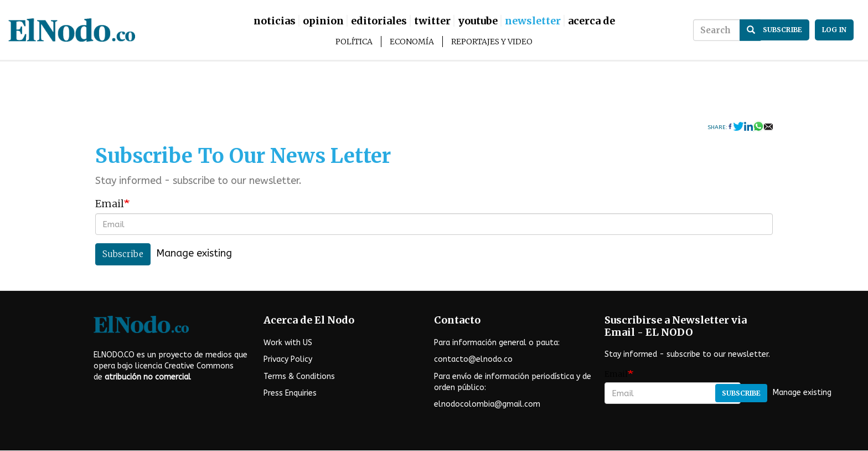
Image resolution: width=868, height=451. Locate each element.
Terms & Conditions (299, 376)
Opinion (323, 21)
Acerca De (591, 21)
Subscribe (123, 254)
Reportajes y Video (492, 42)
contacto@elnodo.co (473, 359)
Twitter (432, 21)
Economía (412, 42)
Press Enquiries (290, 393)
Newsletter (533, 21)
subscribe (782, 30)
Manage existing (194, 254)
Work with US (288, 343)
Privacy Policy (288, 359)
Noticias (275, 21)
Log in (834, 30)
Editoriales (379, 21)
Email (110, 204)
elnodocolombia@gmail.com (487, 404)
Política (354, 42)
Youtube (478, 21)
